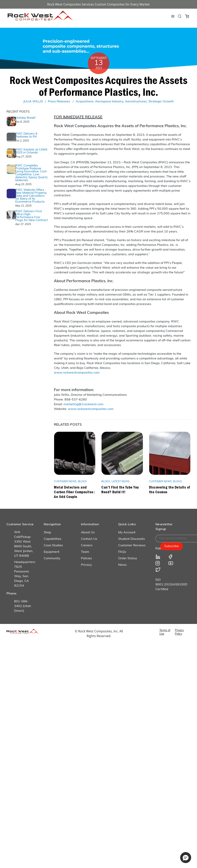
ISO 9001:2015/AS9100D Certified (171, 585)
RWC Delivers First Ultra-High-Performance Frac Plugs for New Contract (31, 216)
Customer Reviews (132, 546)
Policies (86, 558)
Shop (47, 533)
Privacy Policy (179, 632)
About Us (88, 533)
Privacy (86, 565)
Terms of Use (165, 632)
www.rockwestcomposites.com (77, 373)
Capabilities (53, 539)
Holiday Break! (25, 118)
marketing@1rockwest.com (84, 404)
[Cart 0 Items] (187, 16)
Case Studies (53, 546)
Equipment (52, 552)
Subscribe (172, 546)
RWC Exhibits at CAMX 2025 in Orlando (31, 151)
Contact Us (89, 539)
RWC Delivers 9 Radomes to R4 (26, 135)
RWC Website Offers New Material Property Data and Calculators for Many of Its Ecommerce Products (31, 196)
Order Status (128, 558)
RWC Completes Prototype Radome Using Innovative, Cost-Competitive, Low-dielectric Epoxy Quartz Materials (31, 173)
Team (85, 552)
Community (52, 558)
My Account (127, 533)
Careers (87, 546)
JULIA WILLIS (33, 102)
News (122, 565)
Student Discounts (132, 539)
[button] (186, 858)
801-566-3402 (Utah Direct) (23, 606)
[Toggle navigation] (173, 16)
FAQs (122, 552)
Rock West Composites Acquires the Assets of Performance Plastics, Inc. (99, 86)
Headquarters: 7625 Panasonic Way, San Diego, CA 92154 (25, 574)
